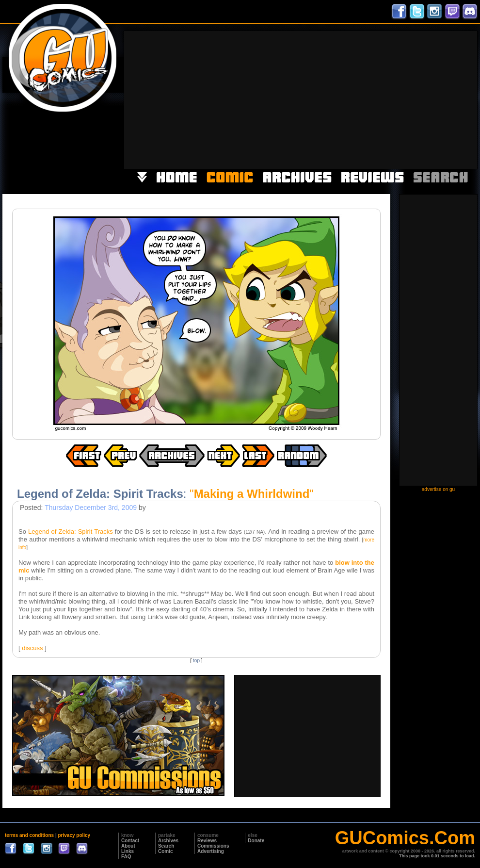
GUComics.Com (405, 838)
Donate (256, 841)
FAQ (126, 857)
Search (166, 846)
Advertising (211, 851)
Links (128, 851)
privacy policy (74, 835)
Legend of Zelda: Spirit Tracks (71, 532)
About (128, 846)
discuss (32, 648)
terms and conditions (29, 835)
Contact (130, 841)
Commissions (213, 846)
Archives (168, 841)
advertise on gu (438, 489)
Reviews (207, 841)
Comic (166, 851)
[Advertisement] (352, 99)
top (196, 661)
